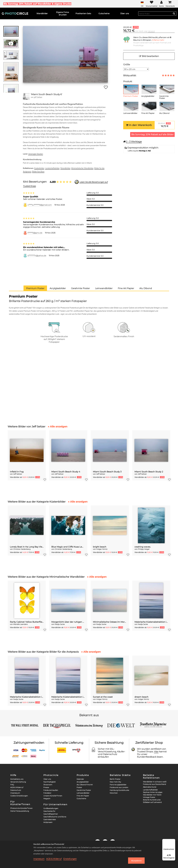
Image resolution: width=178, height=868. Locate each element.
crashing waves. (143, 547)
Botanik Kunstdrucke (152, 800)
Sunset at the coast (103, 697)
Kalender (80, 779)
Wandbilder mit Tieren (152, 795)
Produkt (128, 81)
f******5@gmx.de (35, 233)
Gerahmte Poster (84, 790)
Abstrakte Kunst (150, 787)
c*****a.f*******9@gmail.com (40, 205)
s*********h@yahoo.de (37, 256)
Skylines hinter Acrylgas (153, 792)
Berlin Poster (115, 779)
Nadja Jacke (60, 624)
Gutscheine (81, 799)
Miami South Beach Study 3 (107, 472)
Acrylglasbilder (83, 782)
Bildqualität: (130, 75)
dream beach (141, 697)
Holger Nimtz (102, 549)
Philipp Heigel (144, 549)
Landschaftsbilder (52, 168)
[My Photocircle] (161, 4)
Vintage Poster (149, 797)
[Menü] (174, 841)
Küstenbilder (39, 168)
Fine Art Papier (83, 796)
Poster (79, 787)
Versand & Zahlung (18, 782)
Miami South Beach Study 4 (66, 472)
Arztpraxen (48, 822)
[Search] (174, 13)
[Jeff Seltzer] (26, 96)
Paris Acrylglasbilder (118, 785)
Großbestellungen (51, 808)
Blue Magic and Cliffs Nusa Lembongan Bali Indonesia (68, 547)
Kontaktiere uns (17, 779)
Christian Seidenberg (22, 549)
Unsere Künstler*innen (53, 796)
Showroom (48, 785)
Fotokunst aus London (119, 787)
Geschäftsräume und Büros (55, 817)
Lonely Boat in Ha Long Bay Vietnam (27, 547)
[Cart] (170, 4)
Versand (151, 31)
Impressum (15, 793)
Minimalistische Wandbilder (82, 168)
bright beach (100, 547)
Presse (46, 787)
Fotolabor (47, 793)
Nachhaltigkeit (50, 782)
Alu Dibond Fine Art (85, 785)
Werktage (134, 142)
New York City (115, 782)
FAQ (12, 785)
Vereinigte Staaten (36, 154)
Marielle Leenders (20, 624)
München (114, 793)
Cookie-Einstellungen (19, 796)
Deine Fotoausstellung (20, 811)
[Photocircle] (15, 13)
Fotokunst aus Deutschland (154, 784)
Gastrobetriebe (50, 819)
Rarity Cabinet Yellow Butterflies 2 (27, 622)
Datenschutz (16, 790)
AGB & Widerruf (17, 787)
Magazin (47, 799)
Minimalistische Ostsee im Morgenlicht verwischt (110, 622)
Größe (127, 64)
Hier (156, 752)
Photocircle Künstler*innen (21, 808)
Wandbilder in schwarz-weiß (155, 782)
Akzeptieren (136, 861)
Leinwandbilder (83, 793)
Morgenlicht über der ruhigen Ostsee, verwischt (68, 622)
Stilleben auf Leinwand (152, 802)
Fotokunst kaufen (51, 790)
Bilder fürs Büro (38, 171)
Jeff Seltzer (38, 97)
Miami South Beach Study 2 (149, 472)
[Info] (126, 87)
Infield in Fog (17, 472)
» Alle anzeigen (58, 427)
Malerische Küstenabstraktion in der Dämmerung (151, 622)
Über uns (47, 779)
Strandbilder (65, 168)
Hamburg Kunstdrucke (119, 790)
